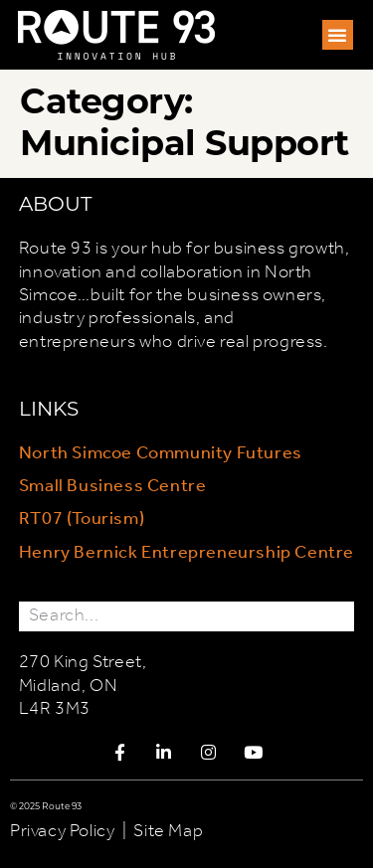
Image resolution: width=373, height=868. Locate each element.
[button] (338, 35)
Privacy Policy (62, 831)
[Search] (339, 616)
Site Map (168, 831)
